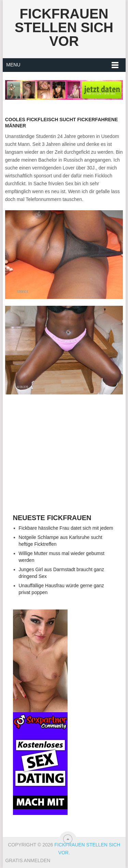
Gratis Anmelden (28, 860)
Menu (13, 65)
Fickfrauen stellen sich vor (64, 27)
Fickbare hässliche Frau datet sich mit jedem (66, 528)
